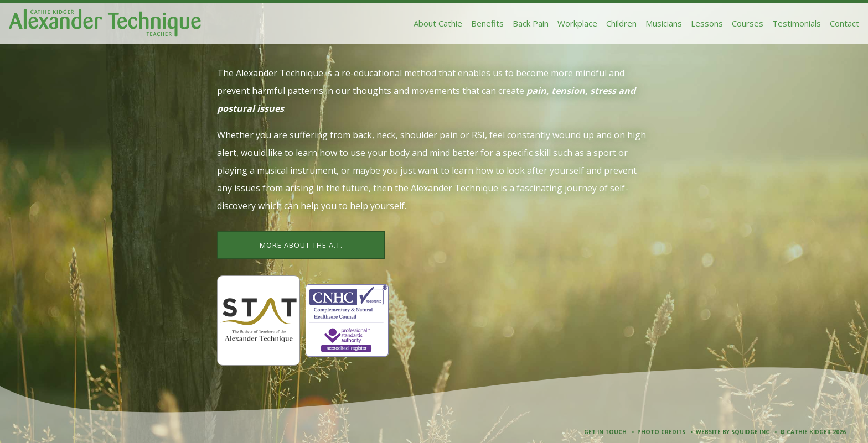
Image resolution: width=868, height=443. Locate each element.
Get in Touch (605, 432)
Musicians (664, 23)
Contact (844, 23)
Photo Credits (661, 432)
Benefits (487, 23)
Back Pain (531, 23)
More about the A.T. (301, 245)
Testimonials (797, 23)
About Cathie (438, 23)
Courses (748, 23)
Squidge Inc (750, 432)
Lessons (707, 23)
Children (621, 23)
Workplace (577, 23)
